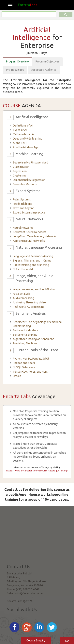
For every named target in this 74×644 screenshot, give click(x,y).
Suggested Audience (44, 70)
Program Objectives (48, 61)
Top (67, 641)
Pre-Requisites (15, 70)
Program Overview (17, 61)
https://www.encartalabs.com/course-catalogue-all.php (37, 471)
